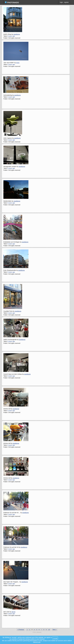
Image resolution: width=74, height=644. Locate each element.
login (61, 2)
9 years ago (11, 36)
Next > (55, 629)
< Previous (21, 629)
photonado (12, 2)
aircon (13, 612)
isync (18, 63)
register (66, 2)
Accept (55, 638)
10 (49, 629)
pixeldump (17, 34)
